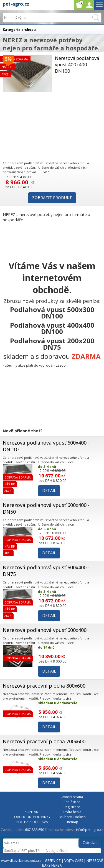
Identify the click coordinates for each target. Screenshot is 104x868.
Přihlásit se (72, 802)
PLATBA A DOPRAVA (32, 822)
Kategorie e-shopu (19, 30)
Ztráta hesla (72, 812)
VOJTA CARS (74, 861)
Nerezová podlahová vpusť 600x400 (45, 630)
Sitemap (72, 822)
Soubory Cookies (72, 817)
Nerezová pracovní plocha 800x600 (44, 686)
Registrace (72, 807)
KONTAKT (32, 812)
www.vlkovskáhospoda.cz (21, 861)
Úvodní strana (72, 797)
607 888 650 (35, 830)
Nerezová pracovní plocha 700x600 (44, 741)
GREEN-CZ (53, 861)
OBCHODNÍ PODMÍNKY (32, 817)
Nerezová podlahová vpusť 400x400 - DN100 (77, 64)
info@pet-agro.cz (90, 830)
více (46, 172)
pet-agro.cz (16, 4)
